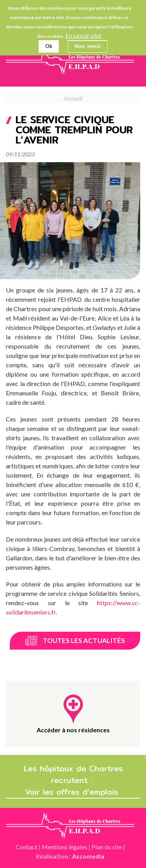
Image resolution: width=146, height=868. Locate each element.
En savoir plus (84, 35)
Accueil (73, 99)
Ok (49, 46)
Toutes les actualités (84, 640)
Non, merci (87, 46)
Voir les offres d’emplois (73, 792)
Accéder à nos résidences (73, 730)
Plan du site (107, 847)
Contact (26, 847)
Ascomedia (88, 856)
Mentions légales (64, 847)
